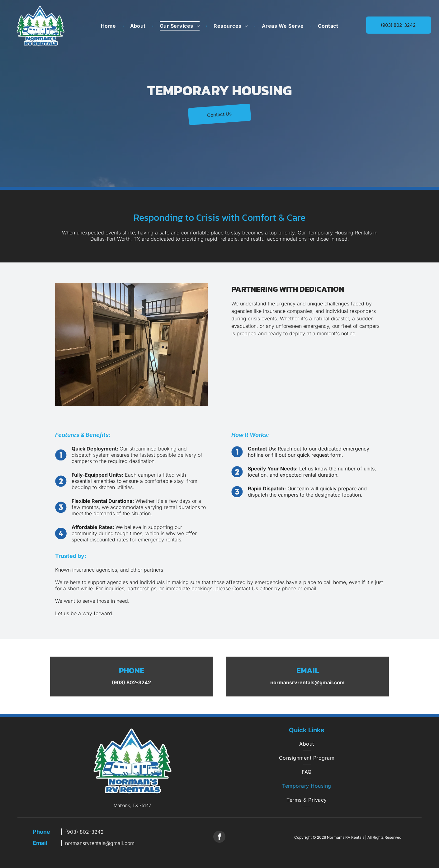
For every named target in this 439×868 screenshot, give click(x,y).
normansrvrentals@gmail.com (100, 843)
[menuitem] (109, 26)
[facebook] (219, 837)
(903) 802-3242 (84, 832)
